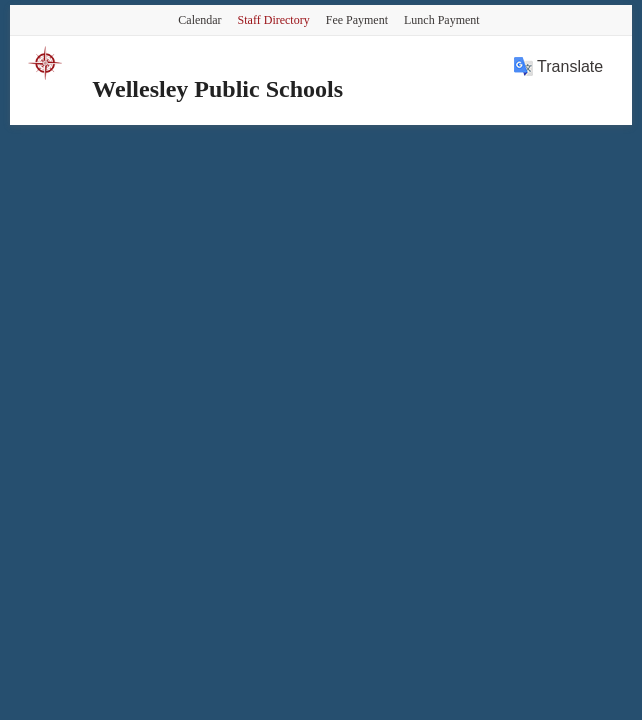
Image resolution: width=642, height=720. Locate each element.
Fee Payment (357, 20)
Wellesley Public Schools (217, 89)
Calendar (199, 20)
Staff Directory (274, 20)
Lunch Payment (442, 20)
